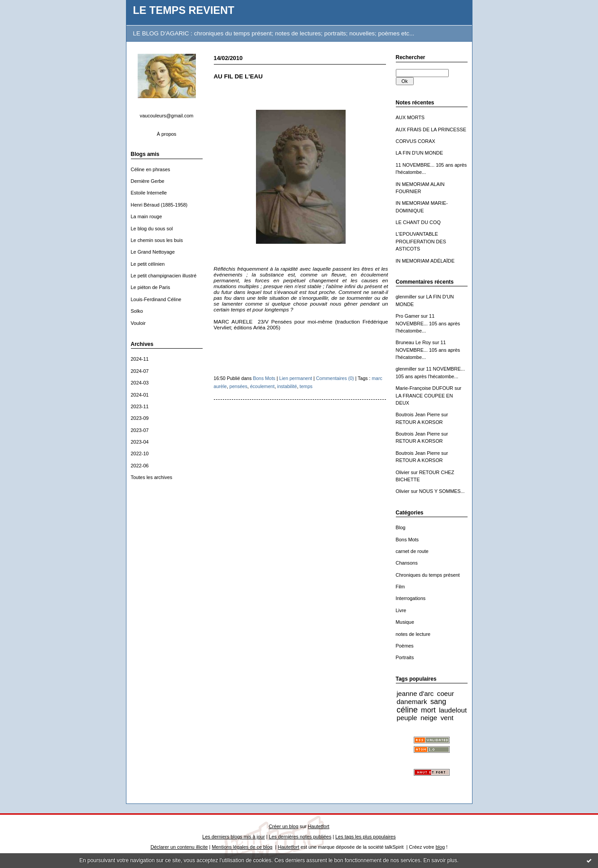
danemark (412, 702)
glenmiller (406, 297)
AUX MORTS (410, 117)
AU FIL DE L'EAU (238, 76)
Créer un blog (283, 826)
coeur (446, 693)
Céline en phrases (151, 169)
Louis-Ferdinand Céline (156, 299)
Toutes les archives (152, 477)
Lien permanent (296, 378)
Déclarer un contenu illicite (179, 847)
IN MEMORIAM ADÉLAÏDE (425, 261)
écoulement (262, 386)
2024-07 (140, 371)
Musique (405, 622)
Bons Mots (407, 540)
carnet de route (412, 551)
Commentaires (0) (335, 378)
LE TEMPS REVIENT (184, 10)
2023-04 (140, 442)
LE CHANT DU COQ (418, 222)
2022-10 (140, 453)
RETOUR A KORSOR (419, 422)
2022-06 (140, 466)
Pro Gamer (408, 316)
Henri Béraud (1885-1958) (159, 205)
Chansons (407, 563)
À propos (167, 134)
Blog (401, 527)
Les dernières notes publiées (300, 837)
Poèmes (405, 646)
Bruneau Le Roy (414, 342)
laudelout (453, 710)
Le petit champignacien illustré (164, 276)
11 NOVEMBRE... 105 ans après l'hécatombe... (428, 323)
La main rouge (147, 216)
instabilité (287, 386)
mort (428, 710)
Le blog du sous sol (152, 229)
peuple (407, 718)
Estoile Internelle (149, 193)
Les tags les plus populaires (366, 837)
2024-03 (140, 383)
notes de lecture (413, 634)
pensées (238, 386)
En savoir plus (440, 860)
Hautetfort (319, 826)
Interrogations (411, 598)
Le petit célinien (148, 264)
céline (407, 710)
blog (440, 847)
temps (306, 386)
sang (438, 701)
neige (429, 718)
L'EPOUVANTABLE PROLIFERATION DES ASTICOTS (421, 241)
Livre (401, 610)
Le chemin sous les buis (157, 240)
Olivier (403, 472)
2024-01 (140, 395)
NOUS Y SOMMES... (442, 491)
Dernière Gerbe (148, 181)
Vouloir (138, 323)
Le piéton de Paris (151, 287)
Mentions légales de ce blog (242, 847)
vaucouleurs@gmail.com (167, 116)
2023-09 (140, 418)
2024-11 (140, 359)
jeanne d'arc (415, 693)
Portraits (405, 657)
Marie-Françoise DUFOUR (425, 388)
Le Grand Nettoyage (153, 252)
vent (447, 718)
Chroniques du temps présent (428, 575)
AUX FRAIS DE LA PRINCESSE (431, 130)
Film (401, 587)
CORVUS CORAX (416, 141)
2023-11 (140, 406)
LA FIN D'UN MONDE (420, 153)
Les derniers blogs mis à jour (233, 837)
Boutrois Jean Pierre (418, 415)
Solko (137, 311)
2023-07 (140, 430)
